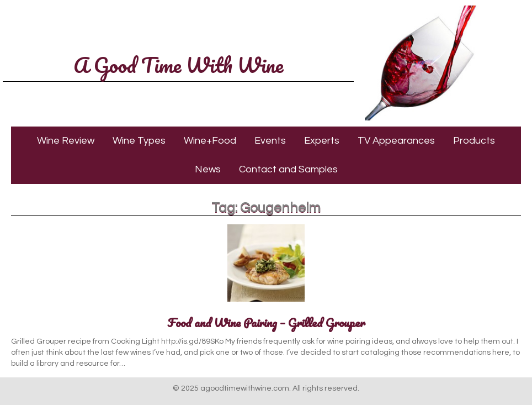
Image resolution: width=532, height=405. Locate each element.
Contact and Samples (288, 169)
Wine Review (66, 141)
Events (270, 141)
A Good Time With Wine (178, 65)
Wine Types (139, 141)
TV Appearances (396, 141)
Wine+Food (210, 141)
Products (474, 141)
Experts (322, 141)
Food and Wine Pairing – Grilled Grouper (266, 322)
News (208, 169)
